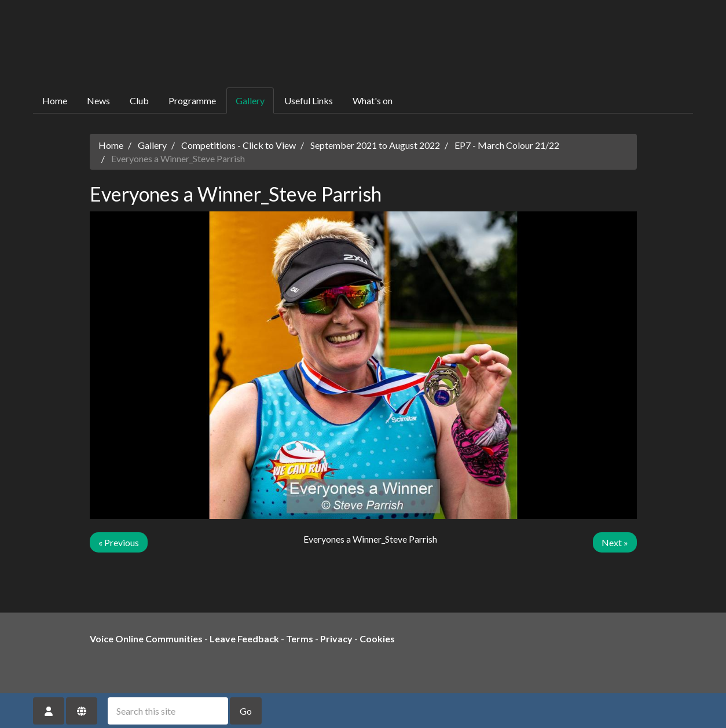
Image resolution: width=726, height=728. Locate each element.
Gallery (250, 100)
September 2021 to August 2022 (375, 145)
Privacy (336, 639)
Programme (192, 100)
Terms (300, 639)
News (98, 100)
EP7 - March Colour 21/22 (507, 145)
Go (246, 711)
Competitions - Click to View (239, 145)
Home (55, 100)
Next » (615, 542)
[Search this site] (168, 711)
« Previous (119, 542)
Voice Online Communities (146, 639)
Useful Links (309, 100)
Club (139, 100)
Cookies (377, 639)
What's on (373, 100)
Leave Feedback (244, 639)
